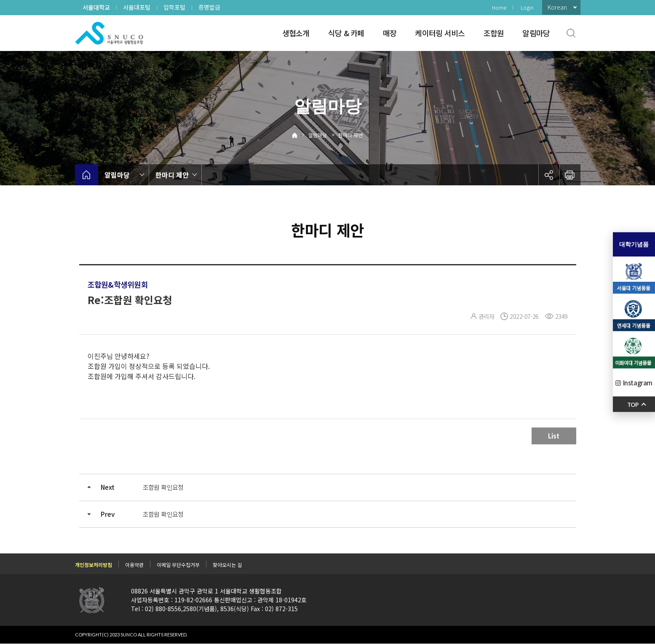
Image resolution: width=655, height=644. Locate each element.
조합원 (494, 33)
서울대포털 (137, 7)
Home (499, 7)
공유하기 (549, 175)
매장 (390, 33)
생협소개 (296, 33)
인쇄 (570, 175)
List (554, 436)
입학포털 (174, 7)
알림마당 (536, 33)
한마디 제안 (350, 135)
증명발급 (209, 7)
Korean (557, 7)
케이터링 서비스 (440, 33)
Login (527, 7)
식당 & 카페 (346, 33)
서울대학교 (96, 7)
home (87, 175)
